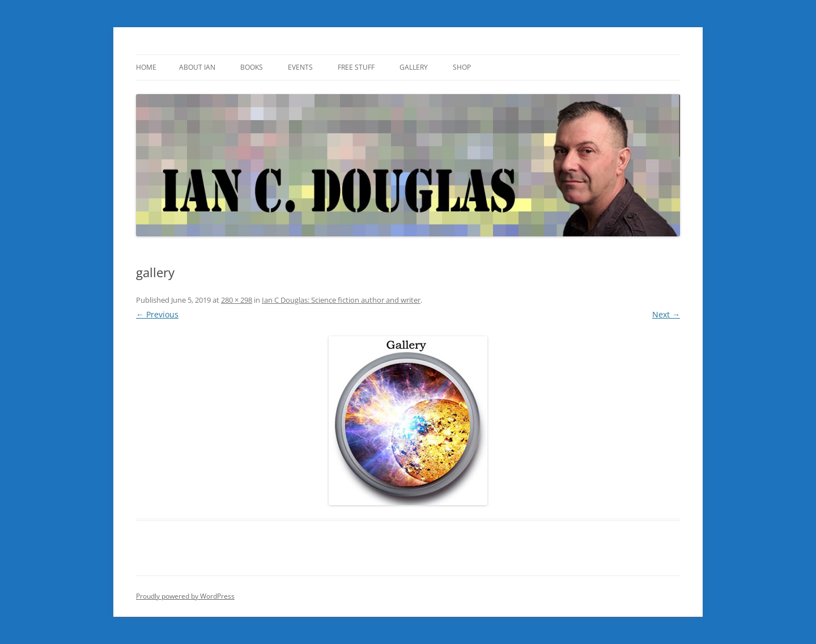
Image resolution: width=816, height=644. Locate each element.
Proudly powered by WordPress (185, 596)
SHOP (462, 67)
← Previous (157, 314)
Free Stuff (356, 67)
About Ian (197, 67)
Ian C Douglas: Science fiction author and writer (341, 300)
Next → (666, 314)
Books (252, 67)
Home (146, 67)
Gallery (414, 67)
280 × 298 (237, 300)
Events (300, 67)
